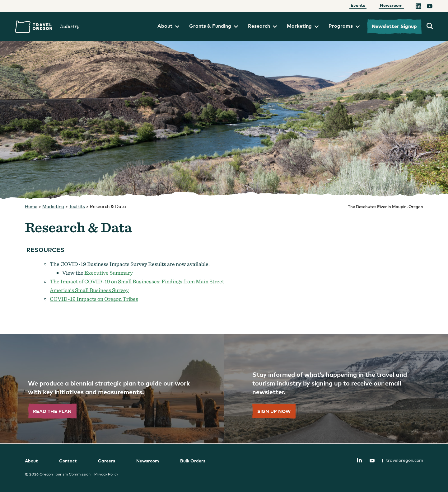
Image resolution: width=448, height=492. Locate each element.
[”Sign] (336, 389)
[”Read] (112, 389)
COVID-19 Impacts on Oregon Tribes (94, 299)
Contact (68, 461)
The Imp (60, 281)
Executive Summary (109, 273)
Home (31, 206)
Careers (107, 461)
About (168, 26)
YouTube (372, 461)
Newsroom (391, 5)
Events (358, 5)
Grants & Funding (214, 26)
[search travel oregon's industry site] (430, 26)
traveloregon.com (402, 460)
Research (262, 26)
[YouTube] (430, 7)
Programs (344, 26)
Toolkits (77, 206)
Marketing (303, 26)
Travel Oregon (47, 27)
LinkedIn (359, 460)
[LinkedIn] (418, 7)
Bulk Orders (193, 461)
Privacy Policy (106, 474)
